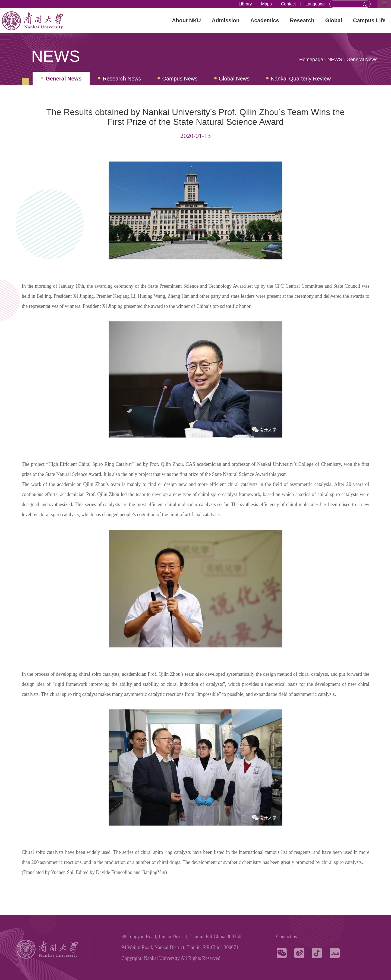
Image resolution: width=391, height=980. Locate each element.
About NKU (186, 20)
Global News (234, 79)
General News (362, 60)
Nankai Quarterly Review (301, 79)
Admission (226, 20)
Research (302, 20)
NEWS (335, 60)
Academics (265, 20)
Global (334, 20)
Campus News (180, 79)
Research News (122, 79)
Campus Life (369, 20)
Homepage (311, 60)
